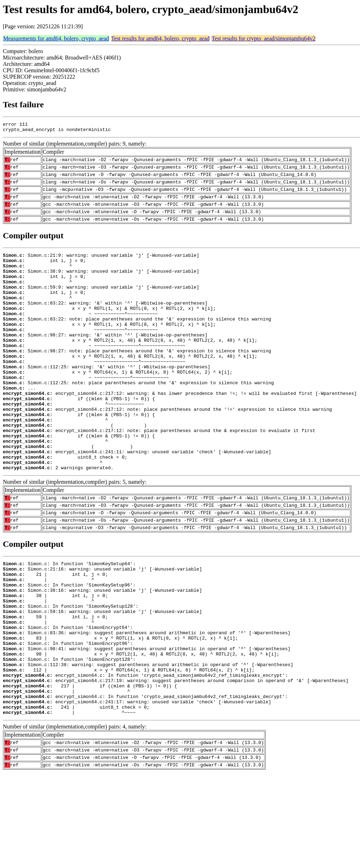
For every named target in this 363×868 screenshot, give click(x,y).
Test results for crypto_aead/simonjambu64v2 (264, 38)
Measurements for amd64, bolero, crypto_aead (56, 38)
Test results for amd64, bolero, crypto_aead (160, 38)
